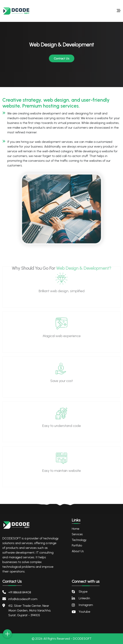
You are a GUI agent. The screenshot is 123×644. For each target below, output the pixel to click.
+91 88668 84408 (20, 592)
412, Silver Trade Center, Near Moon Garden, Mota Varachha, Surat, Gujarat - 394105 (30, 610)
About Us (78, 551)
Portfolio (77, 545)
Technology (79, 540)
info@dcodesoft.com (23, 599)
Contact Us (62, 58)
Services (77, 534)
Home (75, 529)
